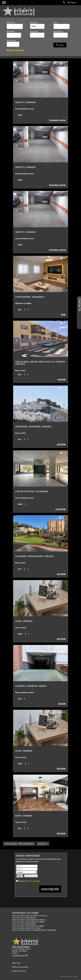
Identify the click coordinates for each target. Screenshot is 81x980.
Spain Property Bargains (21, 947)
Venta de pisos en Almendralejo (24, 918)
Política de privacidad (32, 881)
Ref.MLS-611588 (58, 291)
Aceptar (29, 881)
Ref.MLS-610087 (58, 615)
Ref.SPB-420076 (58, 96)
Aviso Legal (16, 963)
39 (62, 388)
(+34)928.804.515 (20, 956)
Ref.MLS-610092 (58, 550)
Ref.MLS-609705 (58, 744)
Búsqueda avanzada (15, 50)
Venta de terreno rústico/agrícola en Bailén (28, 922)
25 (62, 777)
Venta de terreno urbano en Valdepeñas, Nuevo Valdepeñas (34, 930)
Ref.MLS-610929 (58, 420)
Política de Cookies (19, 971)
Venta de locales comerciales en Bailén (27, 928)
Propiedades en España (25, 913)
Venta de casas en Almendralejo (24, 924)
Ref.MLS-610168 (58, 485)
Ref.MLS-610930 (58, 355)
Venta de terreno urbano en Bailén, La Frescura (30, 916)
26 (62, 518)
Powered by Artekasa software (69, 976)
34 (62, 712)
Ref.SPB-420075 (58, 161)
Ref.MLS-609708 (58, 680)
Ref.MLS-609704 (58, 809)
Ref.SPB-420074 (58, 226)
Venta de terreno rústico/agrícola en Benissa (29, 920)
